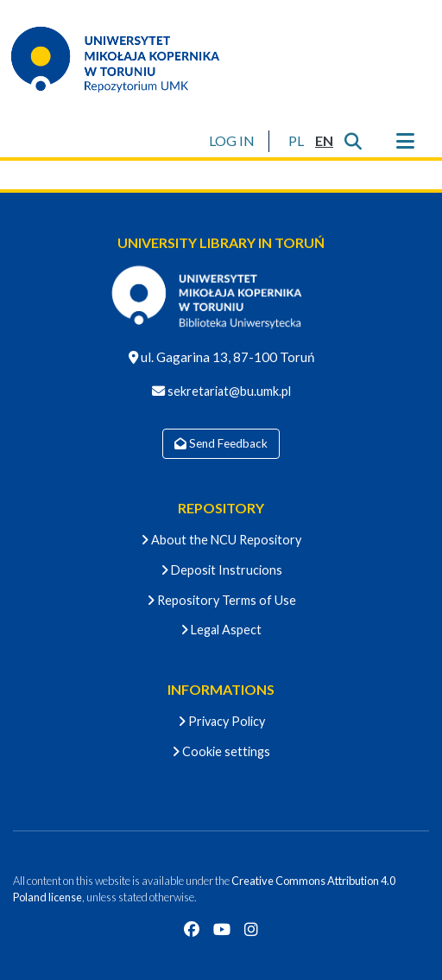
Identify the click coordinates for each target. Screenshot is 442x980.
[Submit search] (353, 141)
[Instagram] (251, 929)
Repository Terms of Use (221, 600)
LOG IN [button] (233, 140)
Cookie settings (221, 751)
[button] (296, 141)
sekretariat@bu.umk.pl (228, 391)
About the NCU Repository (221, 540)
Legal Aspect (221, 630)
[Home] (126, 59)
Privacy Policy (221, 721)
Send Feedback (221, 443)
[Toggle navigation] (405, 141)
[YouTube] (222, 929)
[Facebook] (192, 929)
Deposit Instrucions (221, 570)
